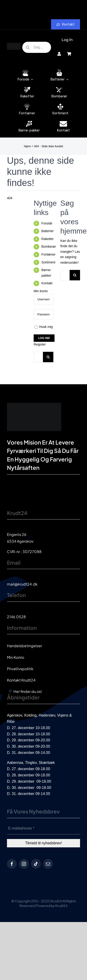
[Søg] (28, 47)
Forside (47, 223)
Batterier (48, 231)
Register (40, 344)
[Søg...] (37, 47)
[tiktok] (36, 864)
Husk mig (44, 327)
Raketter (48, 239)
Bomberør (49, 247)
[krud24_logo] (14, 45)
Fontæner (49, 254)
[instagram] (24, 864)
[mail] (48, 864)
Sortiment (48, 262)
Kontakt (47, 283)
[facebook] (12, 864)
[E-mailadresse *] (43, 829)
